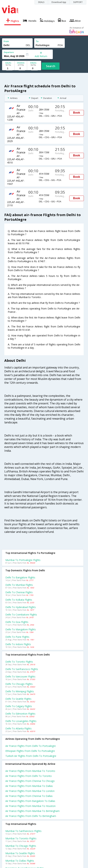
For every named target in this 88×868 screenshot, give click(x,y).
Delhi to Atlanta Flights (18, 728)
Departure (9, 52)
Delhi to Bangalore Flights (20, 577)
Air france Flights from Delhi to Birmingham (31, 816)
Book (77, 113)
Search (51, 66)
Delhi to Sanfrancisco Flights (22, 669)
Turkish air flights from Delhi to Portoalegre (31, 756)
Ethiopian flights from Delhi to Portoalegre (30, 751)
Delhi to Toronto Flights (19, 662)
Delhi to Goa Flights (17, 622)
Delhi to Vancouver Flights (20, 677)
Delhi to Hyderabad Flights (21, 607)
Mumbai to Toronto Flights (21, 838)
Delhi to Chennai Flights (19, 592)
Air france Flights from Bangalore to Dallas (30, 801)
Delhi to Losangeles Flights (21, 721)
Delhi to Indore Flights (18, 644)
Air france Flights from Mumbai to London (30, 791)
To (37, 41)
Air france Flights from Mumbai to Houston (30, 806)
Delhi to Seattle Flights (18, 699)
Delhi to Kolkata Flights (19, 600)
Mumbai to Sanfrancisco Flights (23, 831)
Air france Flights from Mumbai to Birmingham (32, 811)
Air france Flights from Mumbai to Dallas (29, 786)
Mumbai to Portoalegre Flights (23, 560)
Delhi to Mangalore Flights (21, 629)
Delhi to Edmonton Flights (20, 714)
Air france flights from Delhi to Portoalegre (31, 746)
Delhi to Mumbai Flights (19, 585)
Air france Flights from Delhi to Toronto (29, 776)
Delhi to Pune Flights (17, 637)
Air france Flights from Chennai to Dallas (29, 796)
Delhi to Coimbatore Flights (21, 615)
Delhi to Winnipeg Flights (20, 691)
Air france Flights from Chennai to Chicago (30, 781)
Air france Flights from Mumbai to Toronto (30, 771)
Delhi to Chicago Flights (19, 684)
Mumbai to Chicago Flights (21, 846)
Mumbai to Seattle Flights (20, 853)
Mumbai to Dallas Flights (20, 861)
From (6, 41)
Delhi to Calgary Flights (19, 706)
